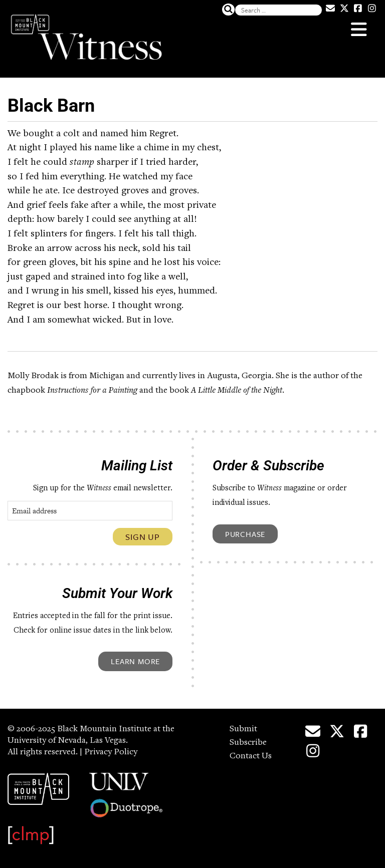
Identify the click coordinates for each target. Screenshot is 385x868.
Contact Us (251, 756)
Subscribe (248, 743)
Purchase (245, 534)
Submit (243, 729)
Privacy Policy (111, 752)
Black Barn (51, 106)
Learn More (135, 661)
